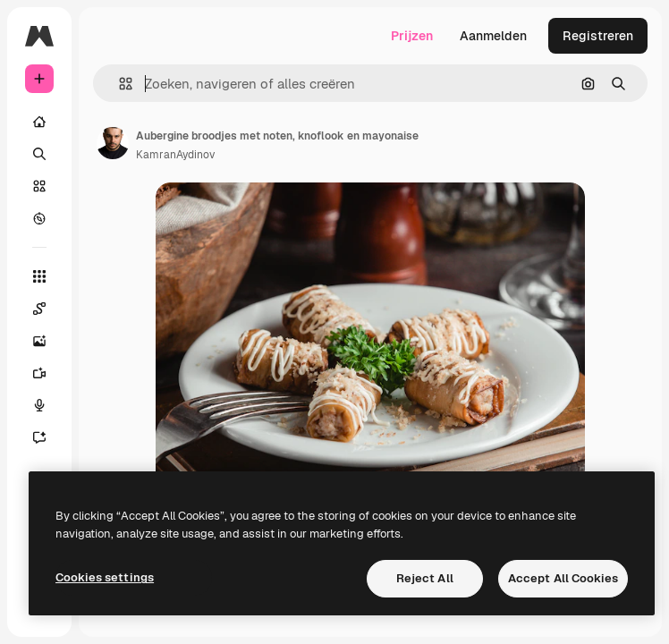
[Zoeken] (39, 154)
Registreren (598, 36)
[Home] (39, 122)
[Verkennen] (39, 218)
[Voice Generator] (39, 405)
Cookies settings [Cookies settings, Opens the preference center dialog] (105, 577)
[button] (119, 84)
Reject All (425, 578)
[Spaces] (39, 309)
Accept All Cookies (563, 578)
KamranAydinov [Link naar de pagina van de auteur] (175, 155)
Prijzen (412, 36)
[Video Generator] (39, 373)
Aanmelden (493, 36)
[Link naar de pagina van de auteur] (113, 143)
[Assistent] (39, 437)
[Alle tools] (39, 276)
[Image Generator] (39, 341)
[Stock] (39, 186)
